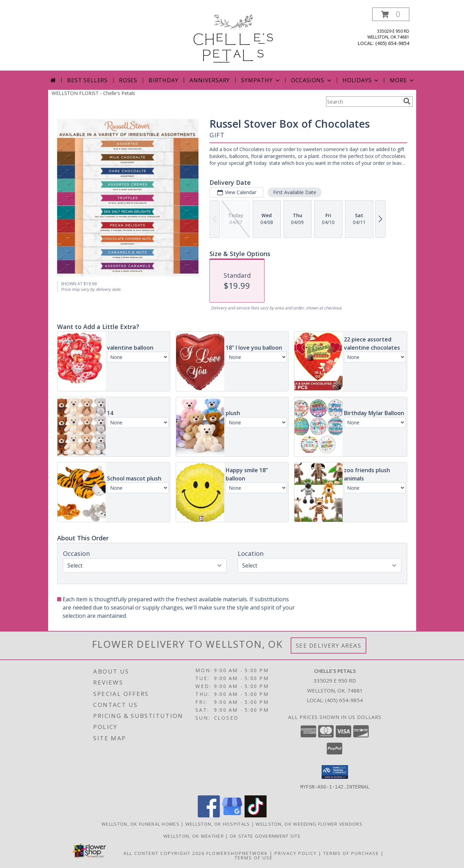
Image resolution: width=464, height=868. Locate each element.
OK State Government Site (265, 836)
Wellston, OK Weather (194, 836)
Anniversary (210, 80)
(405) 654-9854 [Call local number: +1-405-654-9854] (392, 43)
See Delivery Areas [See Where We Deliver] (329, 645)
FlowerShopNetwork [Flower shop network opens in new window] (237, 853)
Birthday (163, 80)
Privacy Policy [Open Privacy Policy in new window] (296, 853)
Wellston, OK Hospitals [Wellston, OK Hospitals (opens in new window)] (218, 824)
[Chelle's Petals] (232, 39)
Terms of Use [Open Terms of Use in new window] (254, 857)
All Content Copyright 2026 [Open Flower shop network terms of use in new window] (164, 853)
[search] (407, 101)
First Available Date (294, 192)
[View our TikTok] (256, 815)
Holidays (361, 80)
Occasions (312, 80)
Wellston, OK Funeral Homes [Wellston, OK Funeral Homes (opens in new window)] (141, 824)
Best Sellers (87, 80)
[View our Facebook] (209, 815)
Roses (128, 80)
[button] (391, 14)
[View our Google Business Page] (232, 815)
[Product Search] (363, 102)
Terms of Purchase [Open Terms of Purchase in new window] (351, 853)
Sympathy (261, 80)
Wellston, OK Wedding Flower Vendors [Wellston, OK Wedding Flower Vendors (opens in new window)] (309, 824)
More (402, 80)
